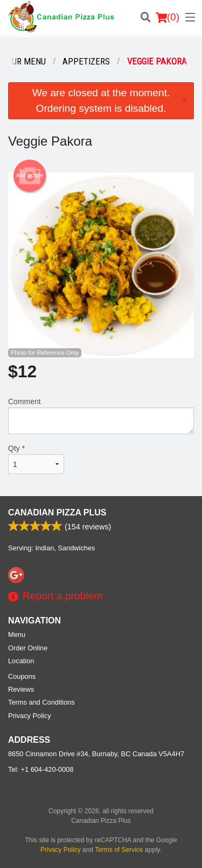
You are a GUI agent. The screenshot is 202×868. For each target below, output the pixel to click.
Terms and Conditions (41, 702)
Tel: (41, 769)
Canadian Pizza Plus (57, 512)
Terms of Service (119, 850)
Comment (101, 416)
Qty (36, 459)
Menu (17, 634)
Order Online (28, 648)
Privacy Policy (30, 716)
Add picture (30, 176)
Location (21, 661)
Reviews (21, 689)
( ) (168, 17)
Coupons (22, 676)
